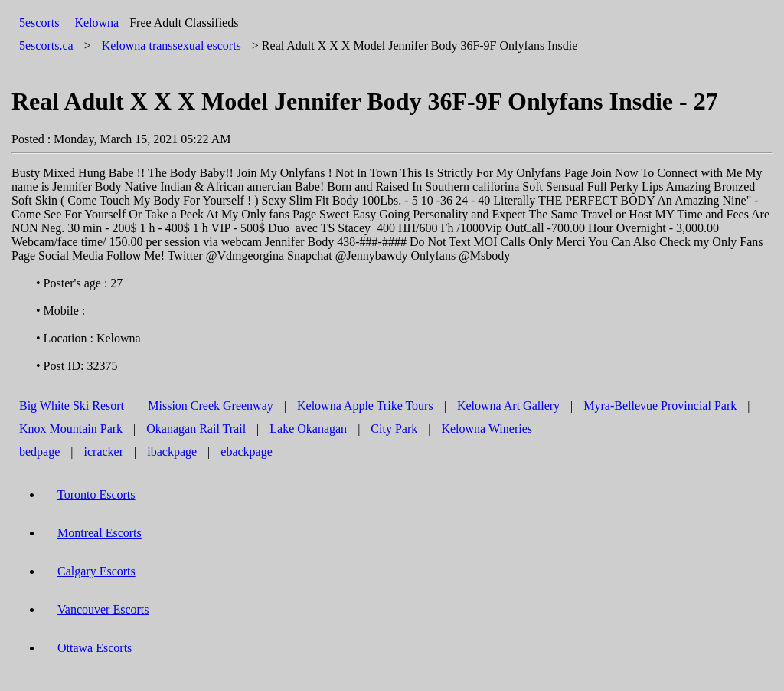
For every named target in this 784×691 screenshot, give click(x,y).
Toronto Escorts (96, 495)
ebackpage (247, 452)
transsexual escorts (171, 46)
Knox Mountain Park (71, 429)
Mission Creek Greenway (211, 406)
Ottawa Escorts (95, 648)
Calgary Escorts (96, 571)
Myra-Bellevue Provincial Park (660, 406)
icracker (104, 452)
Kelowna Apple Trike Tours (365, 406)
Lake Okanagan (308, 429)
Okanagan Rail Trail (196, 429)
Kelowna (96, 23)
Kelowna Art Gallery (508, 406)
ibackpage (172, 452)
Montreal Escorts (100, 533)
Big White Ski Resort (72, 406)
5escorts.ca (46, 46)
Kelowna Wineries (487, 429)
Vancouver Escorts (103, 609)
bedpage (39, 452)
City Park (394, 429)
